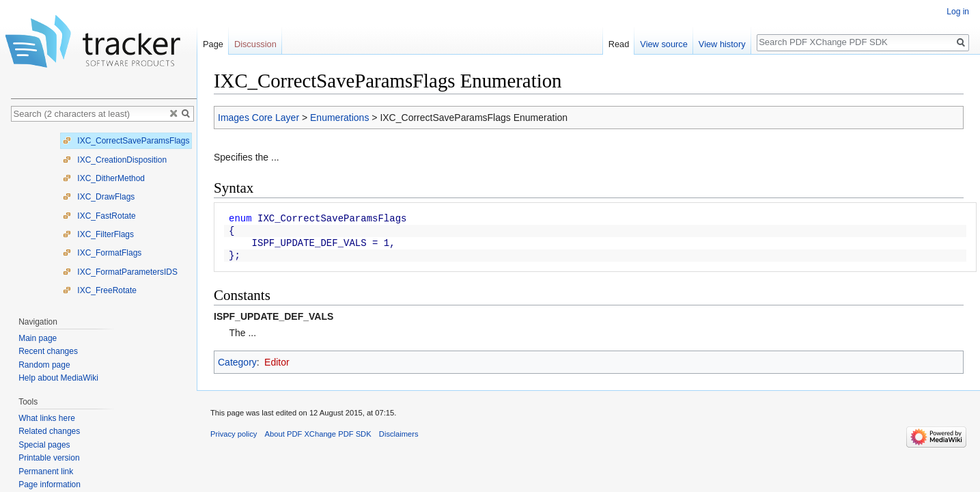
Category (237, 362)
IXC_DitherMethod (104, 178)
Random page (44, 365)
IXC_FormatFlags (102, 253)
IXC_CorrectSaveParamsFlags (126, 141)
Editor (277, 362)
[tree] (104, 216)
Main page (38, 338)
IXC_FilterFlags (98, 234)
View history (722, 44)
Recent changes (48, 351)
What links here (47, 418)
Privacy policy (234, 434)
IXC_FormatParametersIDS (120, 272)
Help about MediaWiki (58, 378)
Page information (50, 484)
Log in (958, 12)
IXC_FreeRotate (100, 290)
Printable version (49, 458)
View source (663, 44)
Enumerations (339, 118)
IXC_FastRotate (99, 216)
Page (213, 44)
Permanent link (46, 471)
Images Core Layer (258, 118)
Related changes (49, 431)
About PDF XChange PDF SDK (318, 434)
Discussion (255, 44)
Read (619, 44)
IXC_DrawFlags (99, 197)
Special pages (44, 445)
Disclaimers (399, 434)
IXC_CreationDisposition (115, 160)
